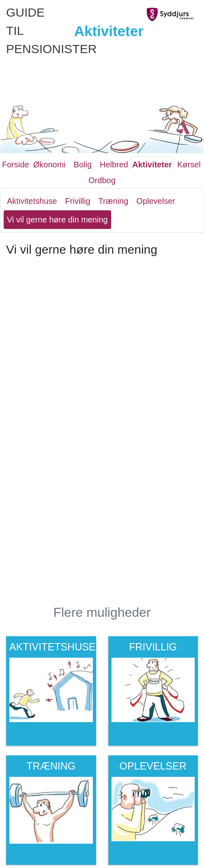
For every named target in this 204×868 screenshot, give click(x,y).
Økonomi (49, 165)
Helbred (114, 165)
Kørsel (189, 165)
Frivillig (77, 201)
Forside (16, 165)
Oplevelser (156, 201)
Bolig (83, 165)
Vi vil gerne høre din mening (57, 220)
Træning (114, 201)
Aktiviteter (152, 165)
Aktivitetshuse (32, 201)
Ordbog (102, 180)
